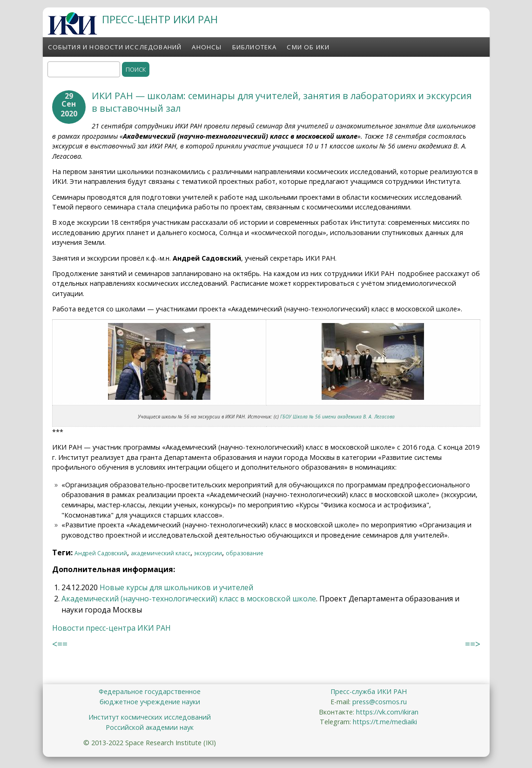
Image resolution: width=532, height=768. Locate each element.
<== (60, 644)
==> (473, 644)
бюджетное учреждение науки (150, 702)
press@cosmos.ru (380, 702)
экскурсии (208, 553)
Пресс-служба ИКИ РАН (369, 691)
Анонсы (207, 47)
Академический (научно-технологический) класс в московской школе (189, 599)
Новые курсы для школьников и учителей (176, 587)
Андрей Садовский (101, 553)
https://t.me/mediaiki (385, 722)
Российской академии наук (150, 727)
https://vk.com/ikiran (387, 712)
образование (245, 553)
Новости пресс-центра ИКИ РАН (111, 628)
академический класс (161, 553)
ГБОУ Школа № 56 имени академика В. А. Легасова (337, 417)
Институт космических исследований (150, 717)
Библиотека (255, 47)
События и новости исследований (115, 47)
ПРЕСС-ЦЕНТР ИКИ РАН (160, 19)
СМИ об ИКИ (308, 47)
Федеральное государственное (150, 691)
